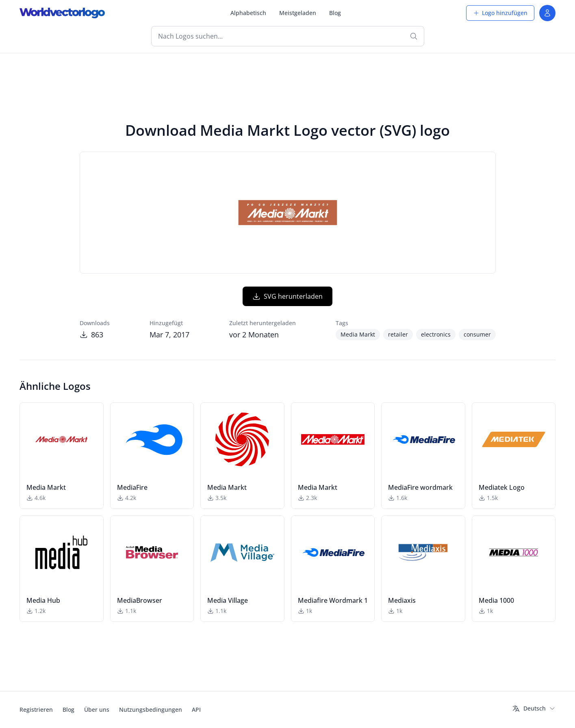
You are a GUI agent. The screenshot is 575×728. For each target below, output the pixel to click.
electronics (436, 334)
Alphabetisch (248, 13)
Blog (335, 13)
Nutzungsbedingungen (151, 710)
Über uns (97, 710)
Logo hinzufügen (500, 13)
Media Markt (358, 334)
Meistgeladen (298, 13)
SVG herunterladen (287, 296)
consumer (477, 334)
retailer (398, 334)
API (196, 710)
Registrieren (36, 710)
